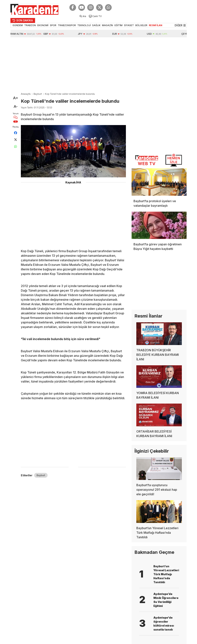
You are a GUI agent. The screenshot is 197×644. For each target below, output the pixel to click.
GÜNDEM (18, 25)
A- (16, 106)
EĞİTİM (119, 25)
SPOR (53, 25)
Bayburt (38, 94)
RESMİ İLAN (156, 25)
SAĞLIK (96, 25)
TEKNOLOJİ (84, 25)
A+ (16, 98)
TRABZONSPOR (67, 25)
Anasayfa (26, 94)
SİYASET (129, 25)
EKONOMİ (43, 25)
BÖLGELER (141, 25)
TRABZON (30, 25)
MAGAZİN (108, 25)
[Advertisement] (99, 66)
